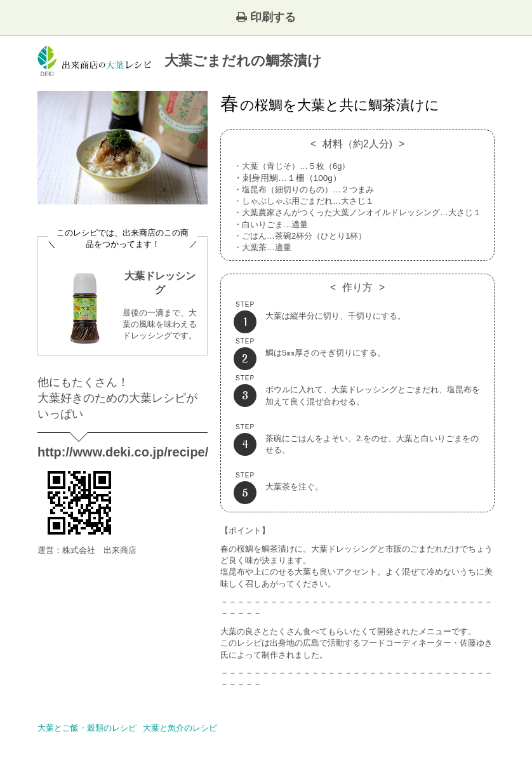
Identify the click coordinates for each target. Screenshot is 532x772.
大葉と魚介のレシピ (180, 728)
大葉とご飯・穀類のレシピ (87, 728)
